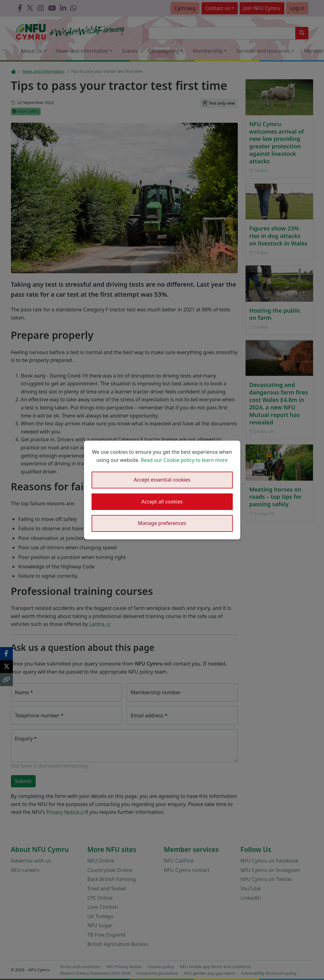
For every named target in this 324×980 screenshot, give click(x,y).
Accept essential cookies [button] (162, 480)
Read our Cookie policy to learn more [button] (184, 460)
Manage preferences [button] (162, 523)
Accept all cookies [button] (162, 502)
